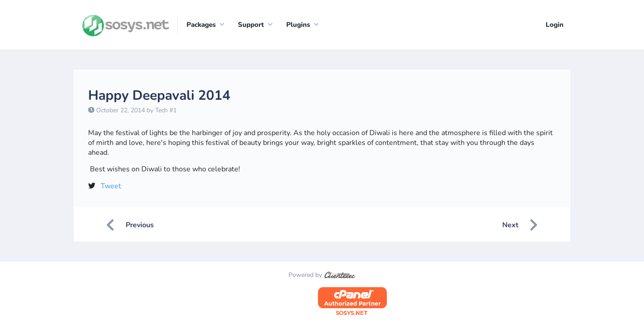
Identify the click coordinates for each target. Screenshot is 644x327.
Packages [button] (201, 25)
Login (555, 25)
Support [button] (251, 25)
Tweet (111, 186)
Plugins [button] (298, 25)
